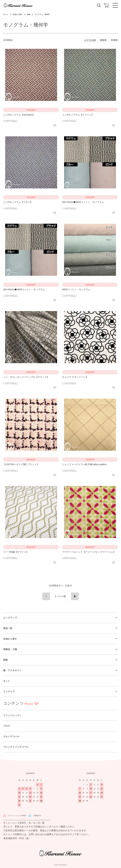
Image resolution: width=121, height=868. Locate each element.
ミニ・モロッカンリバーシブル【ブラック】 (26, 377)
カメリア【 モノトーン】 (75, 377)
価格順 (103, 40)
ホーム (6, 14)
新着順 (114, 40)
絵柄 (29, 14)
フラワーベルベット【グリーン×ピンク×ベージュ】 (89, 552)
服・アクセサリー (12, 670)
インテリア (9, 691)
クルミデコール (11, 736)
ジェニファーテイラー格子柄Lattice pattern (84, 464)
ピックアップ (10, 618)
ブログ (7, 726)
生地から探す (18, 14)
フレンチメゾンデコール (16, 747)
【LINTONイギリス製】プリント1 (21, 464)
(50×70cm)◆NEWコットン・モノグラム (83, 202)
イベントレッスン (12, 715)
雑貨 (6, 660)
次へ (75, 596)
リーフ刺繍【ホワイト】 (16, 552)
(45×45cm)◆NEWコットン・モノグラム (24, 289)
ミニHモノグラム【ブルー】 (18, 202)
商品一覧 (8, 628)
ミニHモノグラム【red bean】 (19, 115)
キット (7, 681)
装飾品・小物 (10, 649)
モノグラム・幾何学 (42, 14)
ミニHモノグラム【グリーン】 (78, 115)
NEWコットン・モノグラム (76, 289)
